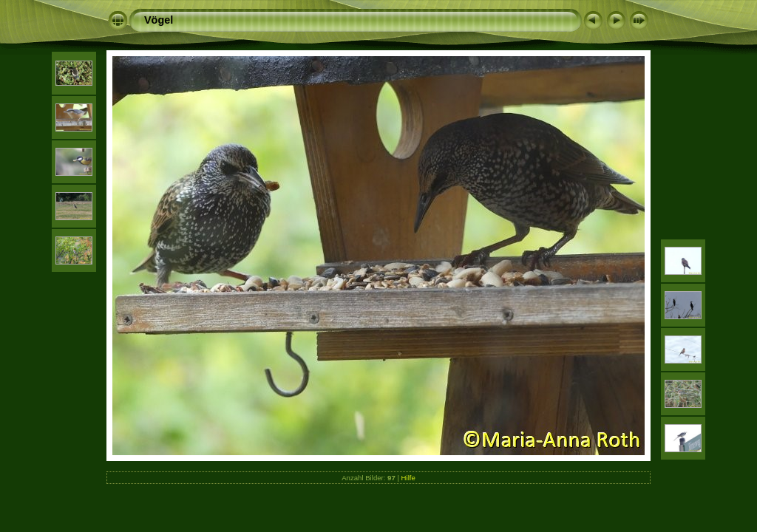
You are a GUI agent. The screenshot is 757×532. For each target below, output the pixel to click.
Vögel (159, 20)
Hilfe (408, 478)
